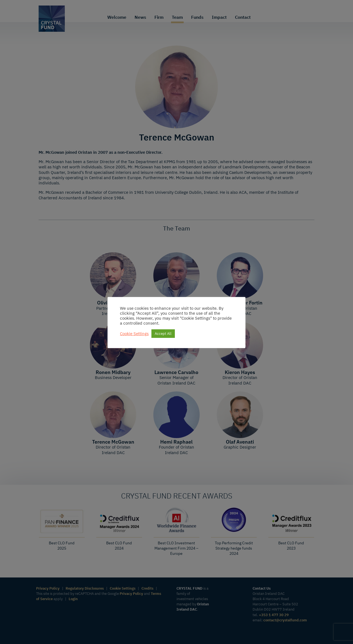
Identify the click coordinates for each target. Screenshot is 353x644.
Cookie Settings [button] (134, 334)
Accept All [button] (163, 334)
